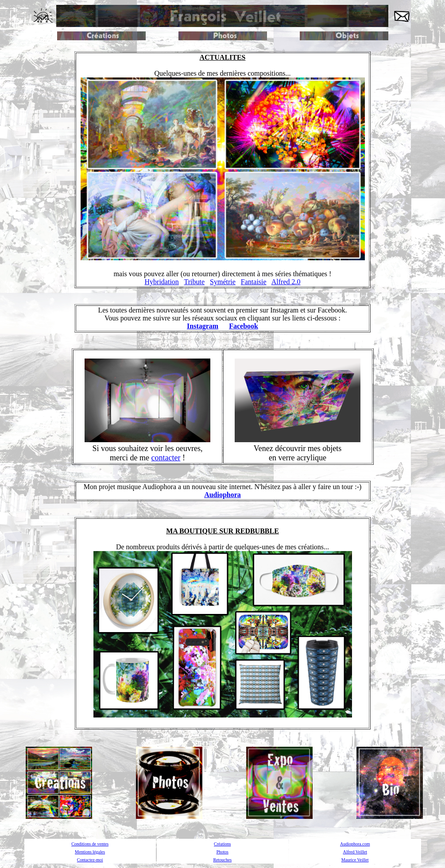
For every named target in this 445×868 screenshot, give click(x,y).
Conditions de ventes (90, 844)
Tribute (195, 282)
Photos (222, 852)
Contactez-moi (90, 860)
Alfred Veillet (355, 852)
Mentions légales (90, 852)
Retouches (222, 860)
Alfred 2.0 (286, 282)
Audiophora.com (355, 844)
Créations (222, 844)
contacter (166, 458)
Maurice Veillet (355, 860)
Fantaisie (254, 282)
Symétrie (223, 282)
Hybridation (162, 282)
